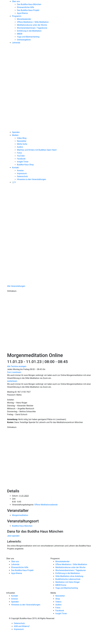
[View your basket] (14, 182)
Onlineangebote (24, 40)
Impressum (22, 173)
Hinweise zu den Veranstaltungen (32, 179)
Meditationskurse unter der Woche (32, 25)
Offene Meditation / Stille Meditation (33, 22)
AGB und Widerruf (22, 626)
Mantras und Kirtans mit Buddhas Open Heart (37, 150)
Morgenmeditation (20, 515)
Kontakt (15, 168)
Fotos (19, 153)
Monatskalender (24, 19)
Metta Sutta (22, 144)
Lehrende (16, 43)
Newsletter (22, 141)
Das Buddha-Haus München (29, 4)
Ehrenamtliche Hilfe (25, 7)
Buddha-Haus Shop (25, 165)
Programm (17, 16)
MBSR (20, 34)
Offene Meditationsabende (46, 505)
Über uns (16, 1)
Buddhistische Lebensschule (68, 579)
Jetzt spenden (13, 536)
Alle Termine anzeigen (17, 366)
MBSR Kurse (61, 585)
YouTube (21, 156)
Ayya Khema (22, 13)
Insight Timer (23, 162)
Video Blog (22, 138)
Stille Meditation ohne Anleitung (69, 576)
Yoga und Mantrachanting (28, 37)
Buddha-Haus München (22, 526)
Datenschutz (22, 176)
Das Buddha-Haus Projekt (28, 10)
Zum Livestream (14, 372)
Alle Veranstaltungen (16, 286)
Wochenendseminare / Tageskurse (32, 28)
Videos (58, 602)
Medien (15, 135)
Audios (20, 147)
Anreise (20, 171)
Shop (58, 599)
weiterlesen (12, 381)
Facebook (21, 159)
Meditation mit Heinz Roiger (68, 582)
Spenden (16, 132)
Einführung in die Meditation (29, 31)
